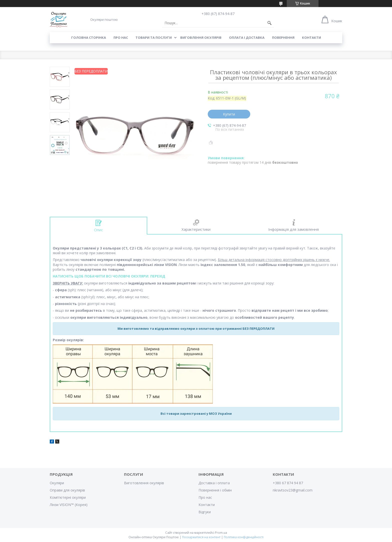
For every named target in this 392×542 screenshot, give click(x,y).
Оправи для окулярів (67, 490)
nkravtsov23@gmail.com (293, 490)
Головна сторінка (89, 37)
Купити (229, 114)
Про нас (121, 37)
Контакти (311, 37)
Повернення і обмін (215, 490)
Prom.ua (221, 533)
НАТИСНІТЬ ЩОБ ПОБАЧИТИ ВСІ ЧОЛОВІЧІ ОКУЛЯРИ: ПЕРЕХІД (109, 276)
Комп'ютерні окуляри (68, 497)
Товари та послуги (154, 37)
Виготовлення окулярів (144, 483)
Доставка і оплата (214, 483)
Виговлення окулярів (201, 37)
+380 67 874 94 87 (288, 483)
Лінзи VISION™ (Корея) (69, 505)
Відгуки (205, 512)
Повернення (283, 37)
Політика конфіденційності (244, 537)
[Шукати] (269, 23)
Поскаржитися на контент (201, 537)
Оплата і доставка (247, 37)
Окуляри (57, 483)
